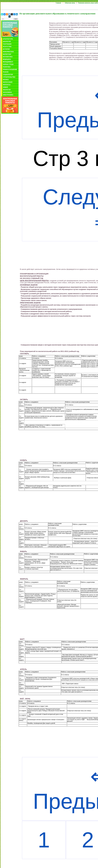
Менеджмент (8, 62)
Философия (8, 82)
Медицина (7, 59)
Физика (6, 80)
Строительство (9, 77)
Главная (58, 3)
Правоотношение (10, 69)
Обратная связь (70, 3)
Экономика (7, 92)
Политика (7, 67)
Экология (7, 90)
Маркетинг (7, 54)
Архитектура (8, 39)
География (7, 44)
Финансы (7, 85)
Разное (6, 72)
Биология (7, 42)
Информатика (8, 52)
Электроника (8, 95)
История (6, 49)
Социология (8, 75)
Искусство (7, 47)
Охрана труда (8, 64)
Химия (5, 87)
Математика (8, 57)
